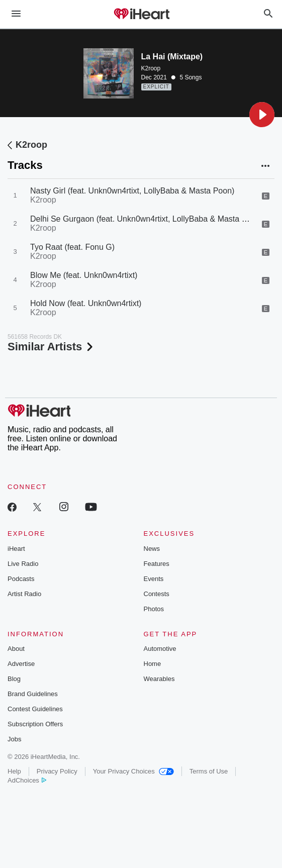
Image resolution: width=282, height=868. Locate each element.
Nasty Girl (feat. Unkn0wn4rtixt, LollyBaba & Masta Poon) (132, 191)
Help (14, 771)
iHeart (16, 549)
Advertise (21, 664)
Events (154, 579)
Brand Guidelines (33, 694)
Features (157, 564)
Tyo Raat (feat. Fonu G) (72, 247)
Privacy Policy (57, 771)
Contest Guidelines (35, 709)
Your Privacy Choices (133, 771)
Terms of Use (209, 771)
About (16, 649)
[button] (262, 115)
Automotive (160, 649)
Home (153, 664)
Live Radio (23, 564)
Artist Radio (24, 594)
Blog (14, 679)
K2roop (151, 68)
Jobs (14, 739)
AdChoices (27, 780)
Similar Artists (51, 347)
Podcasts (21, 579)
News (152, 549)
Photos (154, 609)
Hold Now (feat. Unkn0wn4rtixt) (86, 303)
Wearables (159, 679)
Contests (157, 594)
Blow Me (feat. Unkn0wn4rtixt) (84, 275)
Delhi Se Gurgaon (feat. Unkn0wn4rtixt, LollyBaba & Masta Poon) (147, 219)
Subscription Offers (35, 724)
